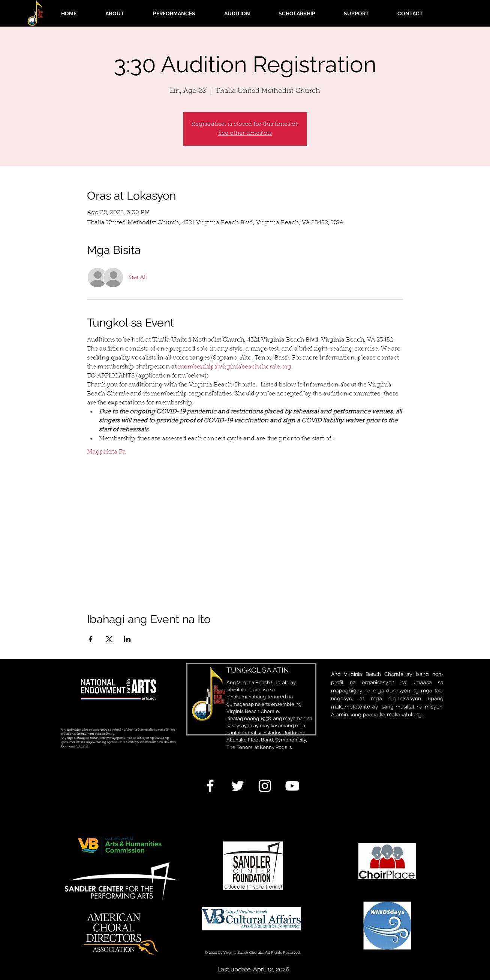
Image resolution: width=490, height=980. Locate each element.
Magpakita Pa (106, 452)
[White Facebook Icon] (210, 786)
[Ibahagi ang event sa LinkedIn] (127, 639)
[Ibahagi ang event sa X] (109, 639)
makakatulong (404, 714)
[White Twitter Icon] (238, 786)
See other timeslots (245, 133)
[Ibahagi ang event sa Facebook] (91, 639)
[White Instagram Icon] (265, 786)
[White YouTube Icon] (292, 786)
